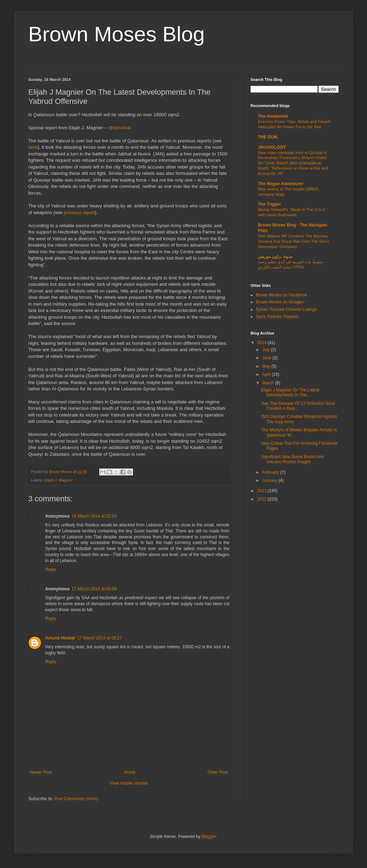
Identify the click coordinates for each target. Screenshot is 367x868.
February (271, 472)
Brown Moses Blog (116, 34)
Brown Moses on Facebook (281, 295)
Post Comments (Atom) (76, 799)
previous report (79, 212)
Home (130, 772)
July (267, 350)
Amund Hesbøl (60, 638)
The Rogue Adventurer (281, 184)
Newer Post (41, 772)
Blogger (209, 837)
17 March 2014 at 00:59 (94, 589)
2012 (263, 499)
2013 (263, 491)
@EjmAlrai (119, 128)
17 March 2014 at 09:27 (100, 638)
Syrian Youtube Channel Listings (286, 309)
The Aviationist (273, 116)
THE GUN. (268, 137)
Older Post (218, 772)
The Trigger (269, 204)
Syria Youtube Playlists (277, 317)
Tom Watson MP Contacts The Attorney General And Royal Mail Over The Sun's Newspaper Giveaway (293, 241)
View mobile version (129, 783)
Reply (51, 569)
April (267, 374)
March (269, 383)
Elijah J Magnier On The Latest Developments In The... (290, 392)
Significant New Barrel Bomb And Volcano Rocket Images (292, 459)
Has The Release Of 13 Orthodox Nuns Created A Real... (298, 406)
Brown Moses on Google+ (280, 302)
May (267, 366)
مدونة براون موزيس (275, 256)
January (270, 480)
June (267, 358)
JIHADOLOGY (272, 147)
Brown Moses (61, 472)
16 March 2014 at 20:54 (94, 516)
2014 (263, 343)
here (33, 147)
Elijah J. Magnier (59, 480)
